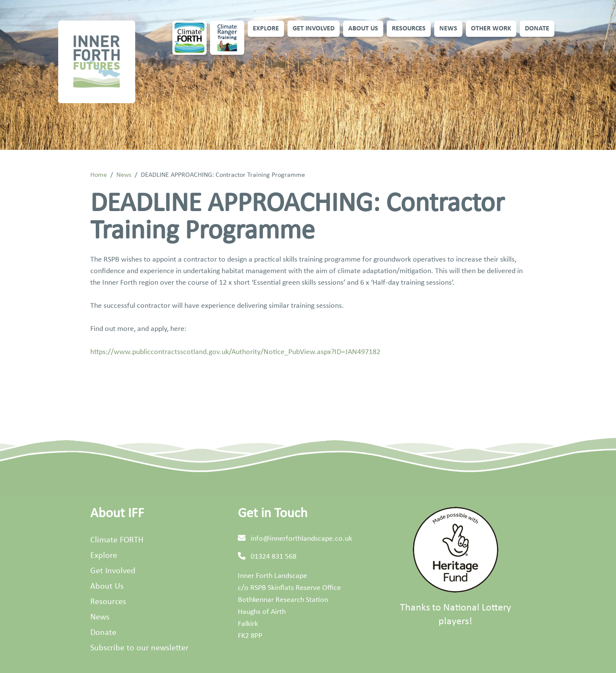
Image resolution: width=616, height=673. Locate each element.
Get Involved (314, 29)
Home (99, 175)
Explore (266, 29)
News (448, 29)
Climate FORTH (117, 540)
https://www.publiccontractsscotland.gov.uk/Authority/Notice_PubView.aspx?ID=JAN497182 (235, 352)
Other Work (491, 29)
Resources (409, 29)
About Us (363, 29)
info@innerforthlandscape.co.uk (301, 539)
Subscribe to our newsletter (139, 648)
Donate (537, 29)
